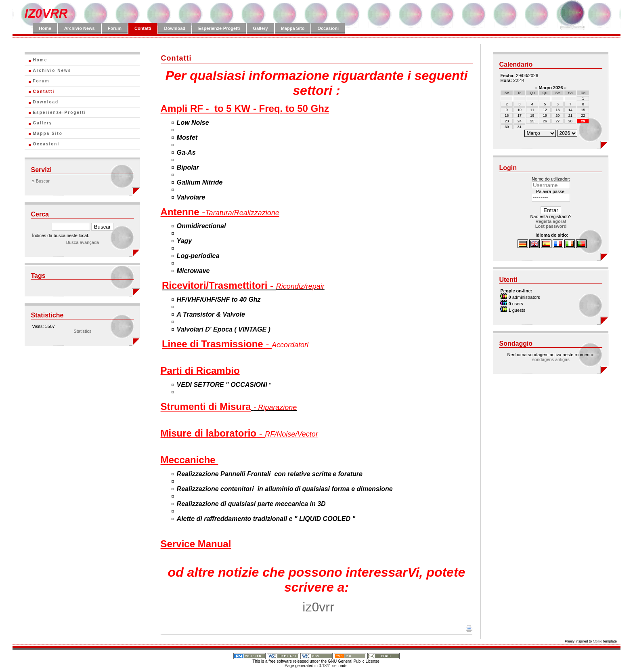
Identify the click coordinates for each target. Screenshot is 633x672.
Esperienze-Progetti (219, 28)
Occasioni (328, 28)
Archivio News (80, 28)
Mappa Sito (293, 28)
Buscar (43, 181)
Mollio (598, 641)
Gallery (260, 28)
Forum (115, 28)
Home (45, 28)
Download (175, 28)
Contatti (143, 28)
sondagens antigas (551, 359)
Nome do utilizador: (551, 179)
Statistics (82, 331)
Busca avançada (83, 242)
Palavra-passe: (551, 191)
